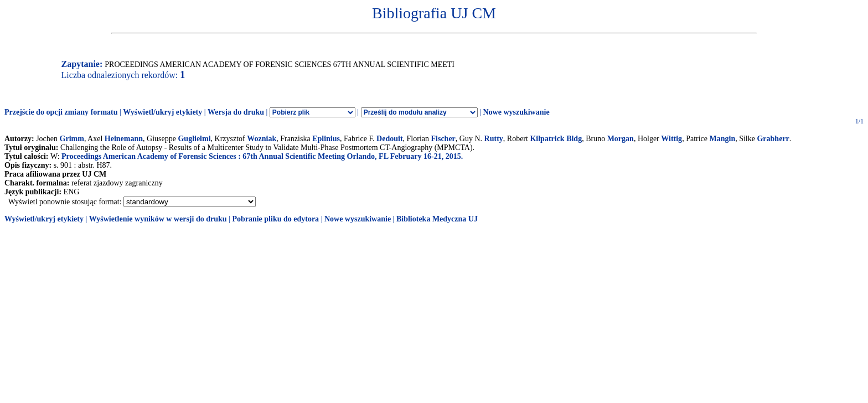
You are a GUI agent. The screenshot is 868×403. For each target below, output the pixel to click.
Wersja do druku (236, 112)
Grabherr (773, 139)
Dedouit (389, 139)
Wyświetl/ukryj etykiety (162, 112)
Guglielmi (194, 139)
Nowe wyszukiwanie (516, 112)
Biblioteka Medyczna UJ (437, 219)
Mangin (723, 139)
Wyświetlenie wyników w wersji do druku (158, 219)
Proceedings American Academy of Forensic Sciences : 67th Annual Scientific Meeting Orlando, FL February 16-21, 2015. (262, 156)
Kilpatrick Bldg (556, 139)
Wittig (671, 139)
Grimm (72, 139)
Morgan (621, 139)
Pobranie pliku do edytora (275, 219)
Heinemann (124, 139)
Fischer (443, 139)
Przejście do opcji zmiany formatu (61, 112)
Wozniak (262, 139)
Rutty (494, 139)
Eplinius (326, 139)
